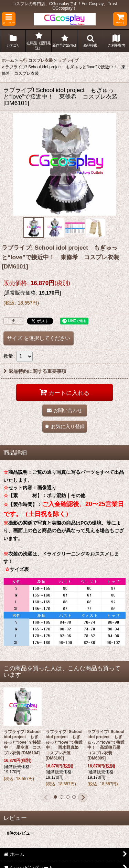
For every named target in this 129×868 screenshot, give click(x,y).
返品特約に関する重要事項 (35, 371)
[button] (9, 19)
